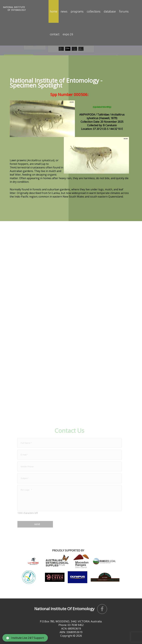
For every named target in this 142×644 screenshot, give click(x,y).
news (64, 11)
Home (54, 11)
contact (55, 34)
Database (110, 11)
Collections (94, 11)
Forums (124, 11)
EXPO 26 (68, 34)
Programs (77, 11)
